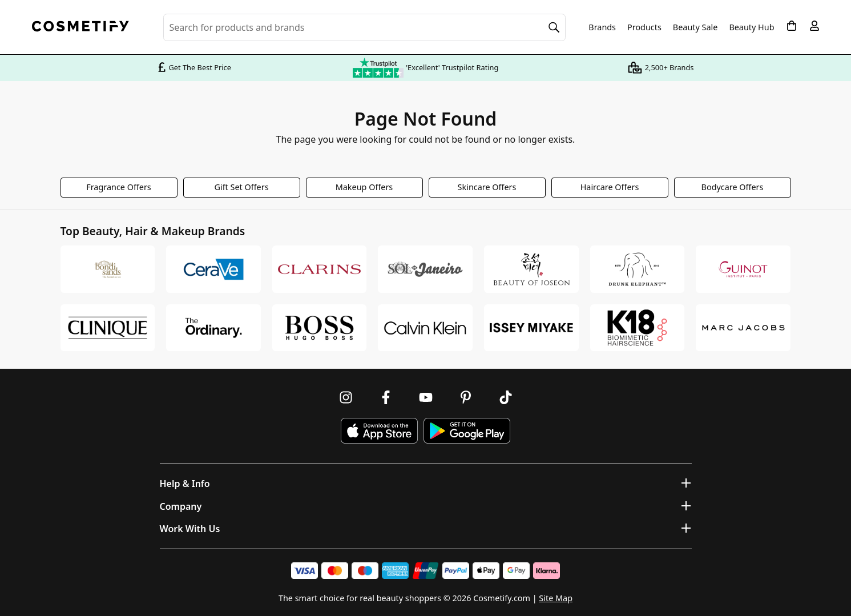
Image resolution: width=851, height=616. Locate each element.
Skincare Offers (487, 187)
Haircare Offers (610, 187)
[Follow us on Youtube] (426, 397)
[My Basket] (792, 26)
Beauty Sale (695, 27)
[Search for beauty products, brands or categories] (365, 27)
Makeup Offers (364, 187)
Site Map (556, 598)
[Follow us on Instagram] (346, 397)
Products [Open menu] (644, 27)
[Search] (554, 27)
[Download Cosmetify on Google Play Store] (467, 431)
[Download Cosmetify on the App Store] (379, 431)
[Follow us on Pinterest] (466, 397)
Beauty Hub (751, 27)
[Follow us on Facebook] (386, 397)
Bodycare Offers (733, 187)
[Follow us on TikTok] (506, 397)
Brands (602, 27)
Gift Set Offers (241, 187)
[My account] (814, 26)
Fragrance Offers (119, 187)
